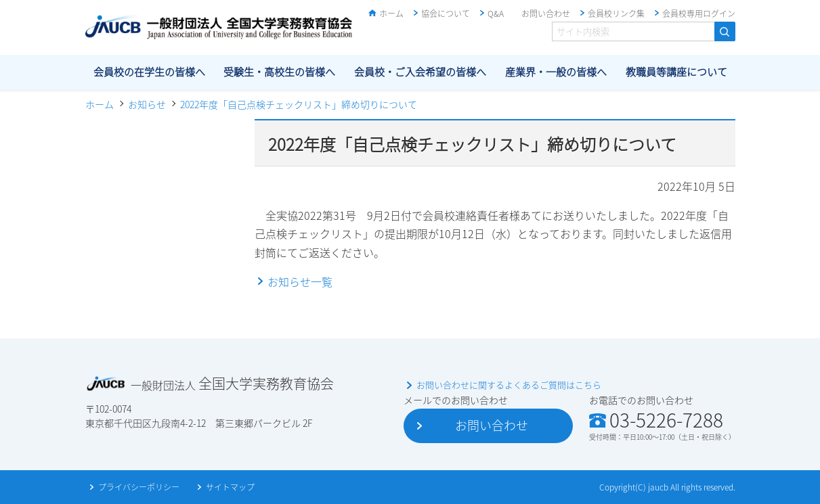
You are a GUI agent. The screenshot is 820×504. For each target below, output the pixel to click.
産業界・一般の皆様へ (556, 72)
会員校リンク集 (616, 14)
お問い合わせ (546, 14)
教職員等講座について (676, 72)
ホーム (391, 14)
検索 (725, 31)
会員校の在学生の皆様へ (149, 72)
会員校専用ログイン (699, 14)
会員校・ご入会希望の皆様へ (420, 72)
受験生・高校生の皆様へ (279, 72)
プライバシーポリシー (139, 487)
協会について (446, 14)
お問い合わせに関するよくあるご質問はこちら (509, 385)
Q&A (496, 14)
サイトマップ (230, 487)
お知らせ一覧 (300, 281)
